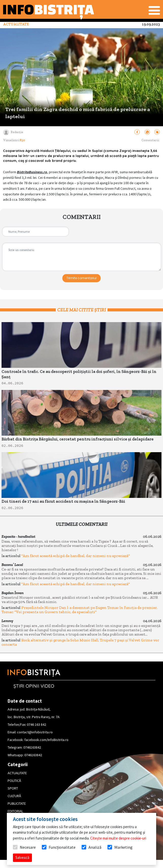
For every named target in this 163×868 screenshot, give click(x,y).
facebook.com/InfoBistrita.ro (46, 740)
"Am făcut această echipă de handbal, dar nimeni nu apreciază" (76, 556)
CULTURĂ (14, 796)
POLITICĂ (14, 781)
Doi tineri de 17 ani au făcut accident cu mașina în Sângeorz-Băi (63, 501)
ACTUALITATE (17, 773)
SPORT (13, 788)
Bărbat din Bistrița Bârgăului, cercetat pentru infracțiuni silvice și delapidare (78, 439)
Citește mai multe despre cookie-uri (118, 838)
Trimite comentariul (81, 278)
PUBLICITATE (17, 803)
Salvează (22, 857)
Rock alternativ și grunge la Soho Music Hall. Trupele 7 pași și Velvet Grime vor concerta (80, 642)
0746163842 (32, 747)
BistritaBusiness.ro (32, 172)
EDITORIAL (15, 811)
